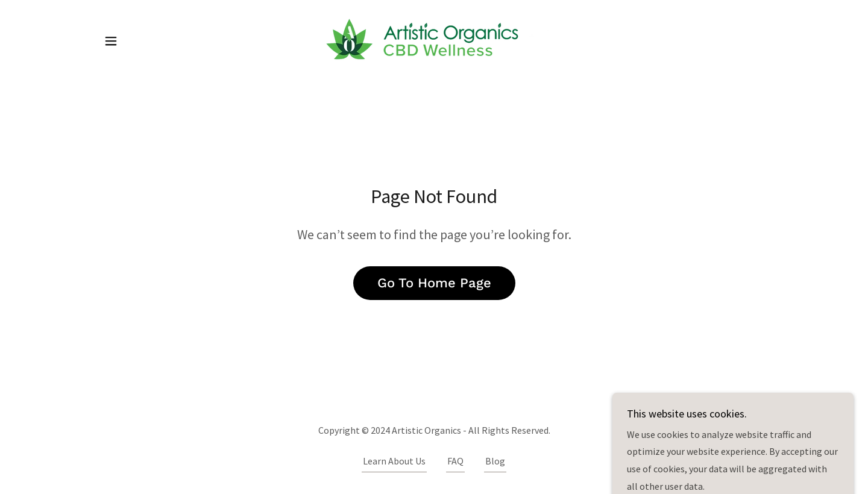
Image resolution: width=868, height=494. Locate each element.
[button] (111, 41)
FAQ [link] (455, 461)
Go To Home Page (434, 283)
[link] (434, 40)
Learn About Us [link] (394, 461)
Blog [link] (495, 461)
